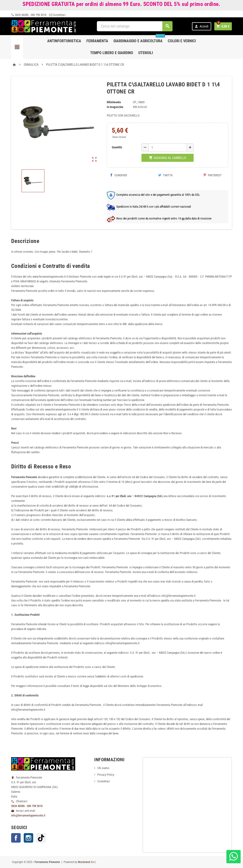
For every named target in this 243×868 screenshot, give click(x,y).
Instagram (28, 838)
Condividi (119, 175)
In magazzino (115, 107)
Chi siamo (103, 768)
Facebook (16, 838)
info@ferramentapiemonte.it (28, 815)
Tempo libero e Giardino (112, 53)
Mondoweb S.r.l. (87, 862)
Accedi (201, 26)
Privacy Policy (106, 775)
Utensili (146, 53)
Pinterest (213, 175)
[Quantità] (168, 147)
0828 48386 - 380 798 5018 (29, 15)
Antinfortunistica (64, 41)
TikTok (41, 838)
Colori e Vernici (182, 41)
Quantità (117, 147)
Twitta (165, 175)
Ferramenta (97, 41)
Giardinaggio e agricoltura (139, 39)
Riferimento (114, 102)
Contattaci (57, 15)
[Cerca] (135, 26)
